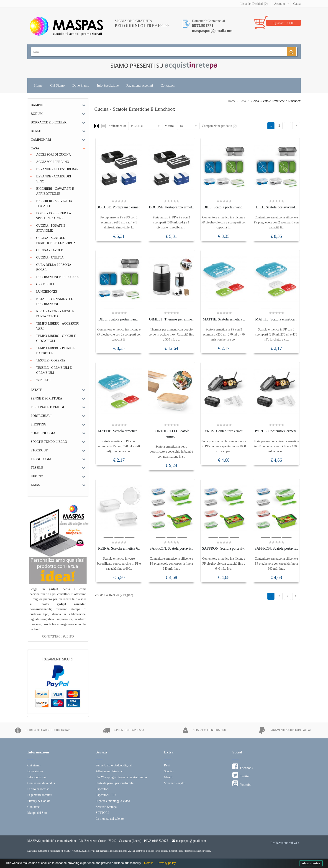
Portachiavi (41, 416)
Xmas (35, 485)
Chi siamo (34, 765)
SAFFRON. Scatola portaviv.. (171, 548)
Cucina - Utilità (50, 257)
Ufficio (37, 476)
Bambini (38, 105)
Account (279, 4)
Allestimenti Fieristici (110, 771)
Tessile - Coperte (51, 360)
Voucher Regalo (174, 783)
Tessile (37, 468)
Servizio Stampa (106, 807)
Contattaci (168, 85)
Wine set (44, 380)
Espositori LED (106, 795)
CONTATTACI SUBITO (58, 636)
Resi (167, 765)
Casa (243, 101)
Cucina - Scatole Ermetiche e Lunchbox (275, 101)
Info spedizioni (37, 777)
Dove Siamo (81, 85)
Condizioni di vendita (41, 783)
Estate (36, 390)
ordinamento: (117, 126)
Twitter (241, 775)
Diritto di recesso (38, 789)
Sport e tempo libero (49, 442)
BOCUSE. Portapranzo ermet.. (119, 207)
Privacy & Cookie (39, 801)
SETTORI (102, 813)
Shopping (38, 424)
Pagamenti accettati (140, 85)
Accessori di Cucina (54, 155)
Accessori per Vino (53, 162)
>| (296, 126)
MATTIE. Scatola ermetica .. (224, 319)
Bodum (37, 114)
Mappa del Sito (37, 813)
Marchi (169, 777)
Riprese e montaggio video (113, 801)
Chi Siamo (57, 85)
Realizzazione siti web (285, 843)
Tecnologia (41, 459)
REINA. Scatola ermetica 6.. (119, 548)
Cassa (297, 4)
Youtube (242, 784)
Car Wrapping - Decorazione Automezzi (121, 777)
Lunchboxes (47, 292)
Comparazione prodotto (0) (219, 126)
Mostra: (170, 126)
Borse (36, 131)
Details (149, 863)
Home (38, 85)
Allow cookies (311, 863)
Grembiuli (45, 284)
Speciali (169, 771)
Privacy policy (167, 863)
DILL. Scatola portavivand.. (224, 207)
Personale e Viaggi (47, 407)
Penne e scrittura (46, 398)
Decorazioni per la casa (58, 277)
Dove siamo (35, 771)
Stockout (39, 450)
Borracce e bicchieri (49, 122)
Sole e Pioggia (43, 433)
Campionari (41, 140)
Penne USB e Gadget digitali (114, 765)
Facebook (243, 767)
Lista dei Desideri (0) (254, 4)
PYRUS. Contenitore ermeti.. (224, 431)
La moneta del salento (110, 819)
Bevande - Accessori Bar (57, 169)
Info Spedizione (108, 85)
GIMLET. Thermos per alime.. (171, 319)
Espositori (102, 789)
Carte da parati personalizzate (115, 783)
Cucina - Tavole (50, 250)
